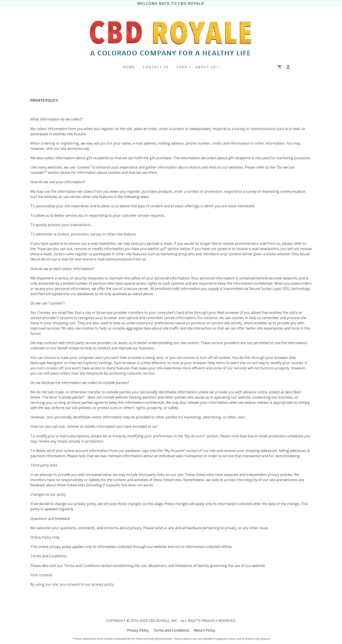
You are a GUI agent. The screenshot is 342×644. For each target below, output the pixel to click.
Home (129, 67)
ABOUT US (206, 67)
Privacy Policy (138, 630)
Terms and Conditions (171, 630)
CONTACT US (156, 67)
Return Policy (204, 630)
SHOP (182, 67)
